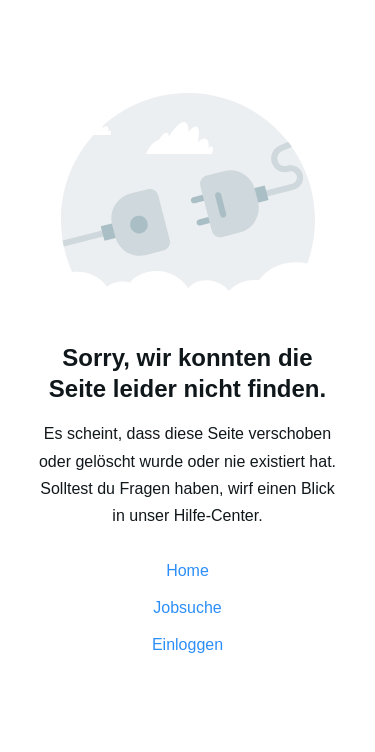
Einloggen (187, 644)
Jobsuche (187, 607)
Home (187, 570)
